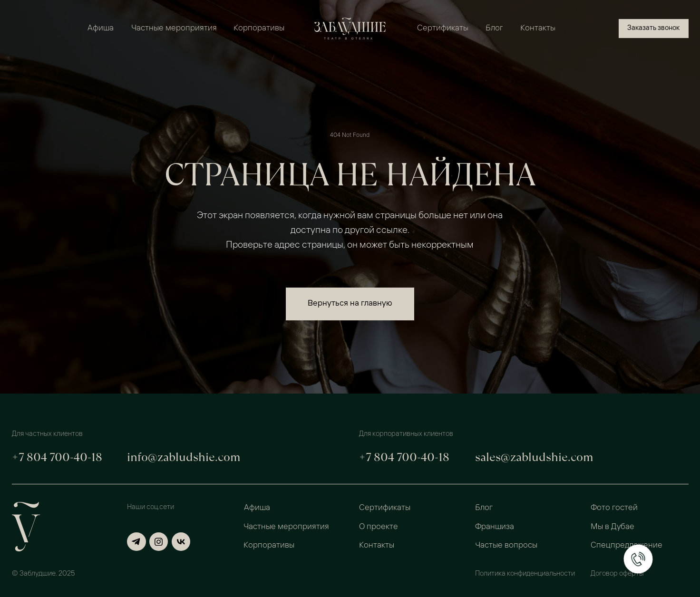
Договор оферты (617, 574)
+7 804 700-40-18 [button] (57, 457)
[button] (654, 28)
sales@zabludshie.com (534, 457)
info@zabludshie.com (184, 457)
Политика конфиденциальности (525, 574)
